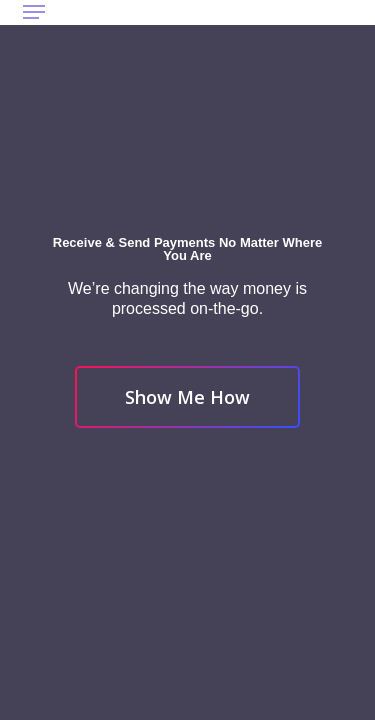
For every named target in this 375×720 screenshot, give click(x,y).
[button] (34, 12)
